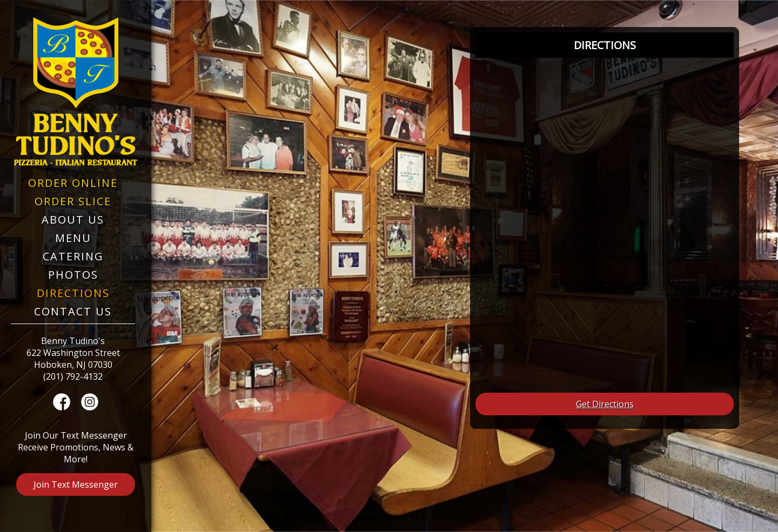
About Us (73, 220)
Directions (73, 293)
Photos (73, 275)
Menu (73, 238)
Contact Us (73, 311)
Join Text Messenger (76, 484)
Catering (73, 256)
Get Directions (605, 404)
